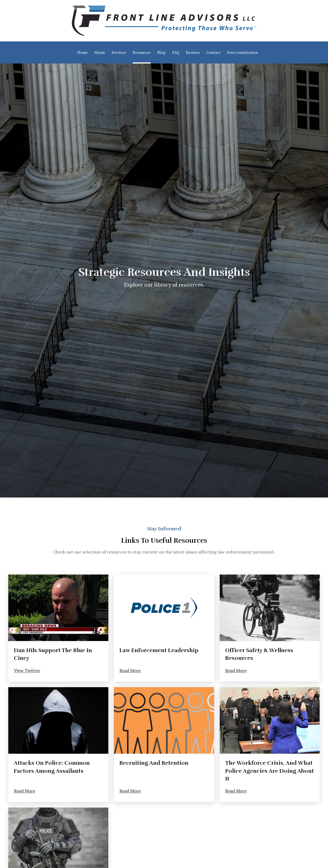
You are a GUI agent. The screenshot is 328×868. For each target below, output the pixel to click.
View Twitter (27, 671)
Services (119, 52)
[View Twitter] (58, 608)
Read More (130, 671)
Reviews (193, 52)
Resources (142, 52)
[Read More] (164, 608)
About (100, 52)
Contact (213, 52)
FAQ (176, 52)
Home (82, 52)
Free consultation (242, 52)
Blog (161, 52)
